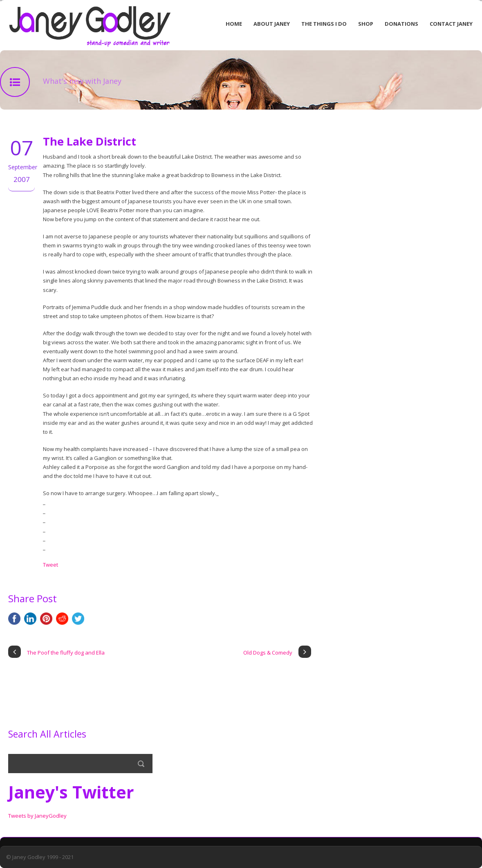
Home (234, 24)
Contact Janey (451, 24)
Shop (366, 24)
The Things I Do (324, 24)
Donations (401, 24)
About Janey (272, 24)
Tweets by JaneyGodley (37, 816)
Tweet (50, 565)
